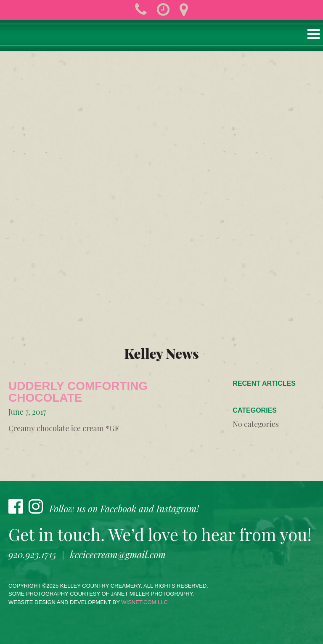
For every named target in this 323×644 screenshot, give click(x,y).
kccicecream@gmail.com (118, 554)
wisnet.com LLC (144, 602)
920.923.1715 (32, 554)
